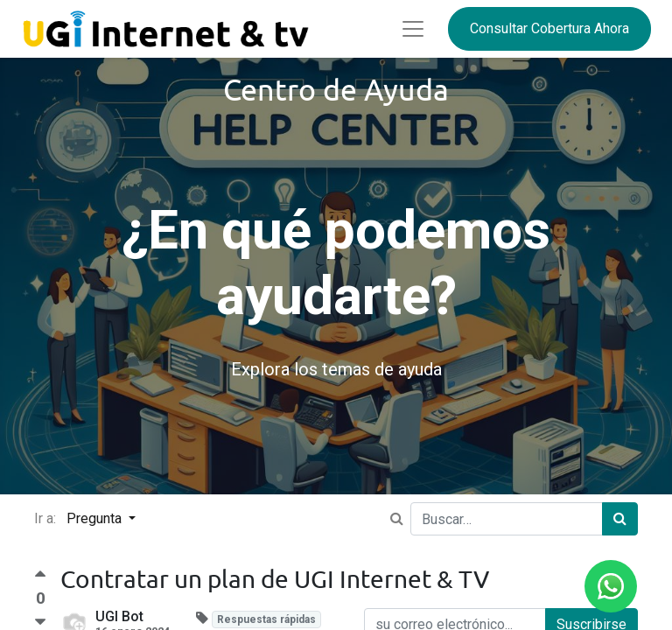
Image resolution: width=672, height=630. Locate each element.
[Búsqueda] (620, 519)
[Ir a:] (397, 519)
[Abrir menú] (413, 29)
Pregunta (96, 518)
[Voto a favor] (40, 579)
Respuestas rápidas (266, 619)
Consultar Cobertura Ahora (549, 28)
